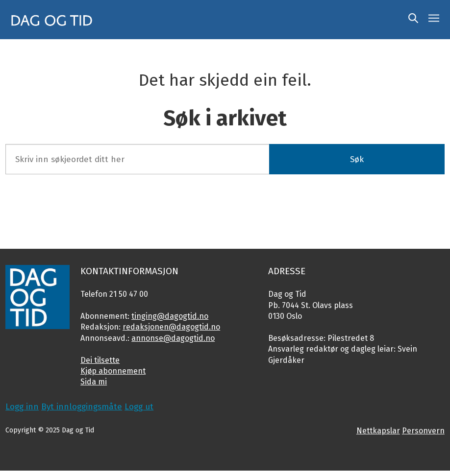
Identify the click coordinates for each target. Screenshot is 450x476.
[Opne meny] (434, 20)
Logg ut (139, 407)
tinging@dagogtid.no (170, 316)
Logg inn (22, 407)
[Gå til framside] (52, 20)
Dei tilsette (100, 360)
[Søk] (413, 20)
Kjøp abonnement (113, 371)
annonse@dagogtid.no (173, 338)
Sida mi (94, 382)
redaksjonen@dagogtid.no (171, 327)
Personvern (423, 431)
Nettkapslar (378, 431)
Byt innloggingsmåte (82, 407)
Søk (357, 159)
